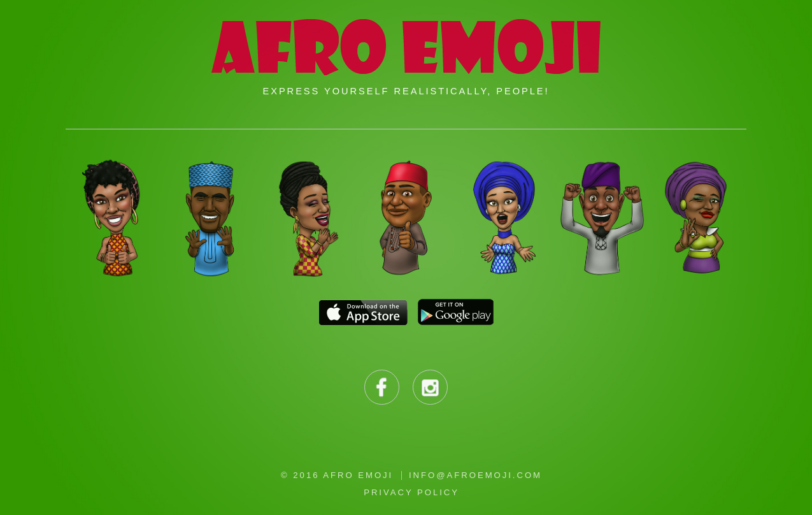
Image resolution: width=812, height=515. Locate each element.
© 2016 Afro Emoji (337, 475)
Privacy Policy (411, 492)
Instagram (430, 387)
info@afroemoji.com (475, 475)
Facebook (382, 387)
